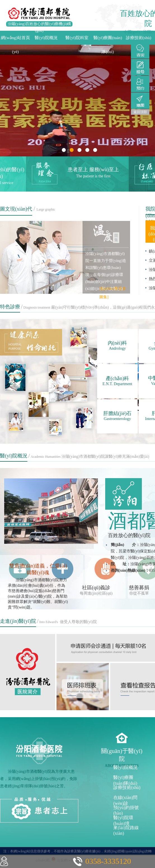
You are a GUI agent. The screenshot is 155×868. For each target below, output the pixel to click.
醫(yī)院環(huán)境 (123, 820)
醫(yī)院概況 (46, 38)
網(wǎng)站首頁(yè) (15, 40)
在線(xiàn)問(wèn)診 (125, 800)
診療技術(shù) (139, 38)
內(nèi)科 (117, 345)
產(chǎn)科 (117, 381)
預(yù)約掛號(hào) (126, 810)
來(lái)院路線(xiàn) (126, 830)
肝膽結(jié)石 (117, 416)
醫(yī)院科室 (77, 38)
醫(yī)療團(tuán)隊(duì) (108, 40)
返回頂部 (140, 112)
